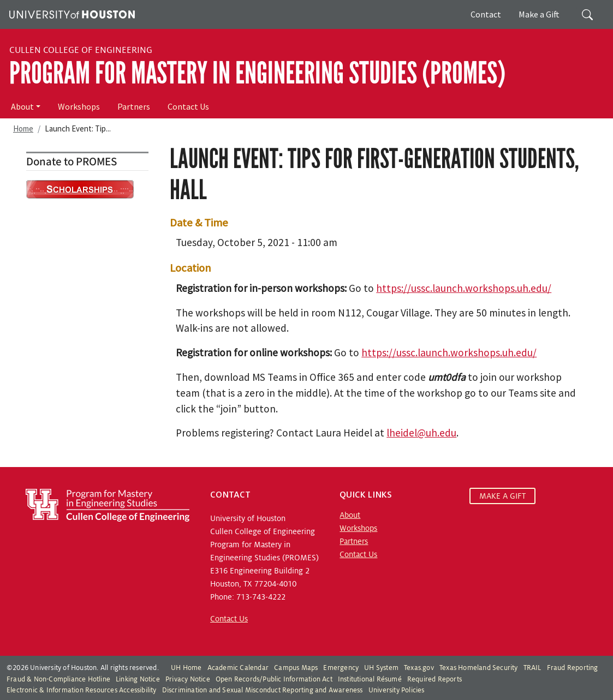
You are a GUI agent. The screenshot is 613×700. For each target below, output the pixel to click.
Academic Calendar (238, 668)
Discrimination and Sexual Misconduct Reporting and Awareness (263, 690)
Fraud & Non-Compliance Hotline (58, 679)
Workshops (79, 106)
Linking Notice (138, 679)
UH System (381, 668)
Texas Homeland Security (479, 668)
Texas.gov (419, 668)
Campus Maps (296, 668)
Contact (486, 14)
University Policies (397, 690)
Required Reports (435, 679)
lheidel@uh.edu (421, 433)
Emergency (341, 668)
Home (23, 128)
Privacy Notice (188, 679)
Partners (134, 106)
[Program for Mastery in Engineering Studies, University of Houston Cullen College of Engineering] (108, 505)
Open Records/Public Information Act (274, 679)
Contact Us (188, 106)
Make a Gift (539, 14)
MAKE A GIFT (502, 496)
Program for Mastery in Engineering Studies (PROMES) (257, 73)
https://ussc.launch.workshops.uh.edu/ (464, 288)
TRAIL (532, 668)
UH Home (186, 668)
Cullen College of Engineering (81, 50)
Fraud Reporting (573, 668)
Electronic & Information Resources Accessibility (82, 690)
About (22, 106)
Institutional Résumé (370, 679)
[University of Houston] (71, 13)
